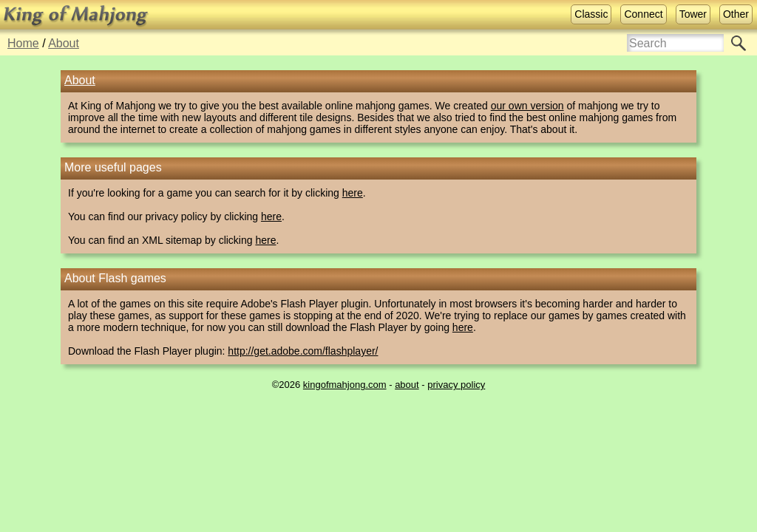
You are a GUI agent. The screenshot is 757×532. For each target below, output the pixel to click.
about (407, 385)
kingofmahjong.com (345, 385)
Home (23, 43)
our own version (527, 106)
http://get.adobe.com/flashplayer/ (303, 351)
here (353, 193)
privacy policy (456, 385)
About (64, 43)
